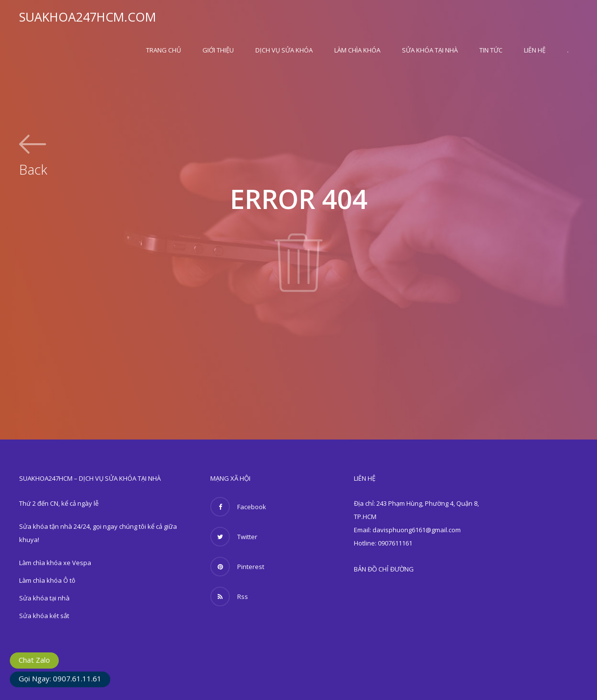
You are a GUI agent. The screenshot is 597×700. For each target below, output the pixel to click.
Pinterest (237, 567)
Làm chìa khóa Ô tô (47, 580)
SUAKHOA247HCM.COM (87, 17)
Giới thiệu (218, 50)
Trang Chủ (163, 50)
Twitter (234, 537)
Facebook (238, 507)
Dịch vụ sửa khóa (284, 50)
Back (33, 168)
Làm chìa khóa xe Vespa (55, 563)
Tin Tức (491, 50)
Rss (229, 596)
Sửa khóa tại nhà (430, 50)
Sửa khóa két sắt (44, 616)
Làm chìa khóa (357, 50)
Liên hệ (535, 50)
